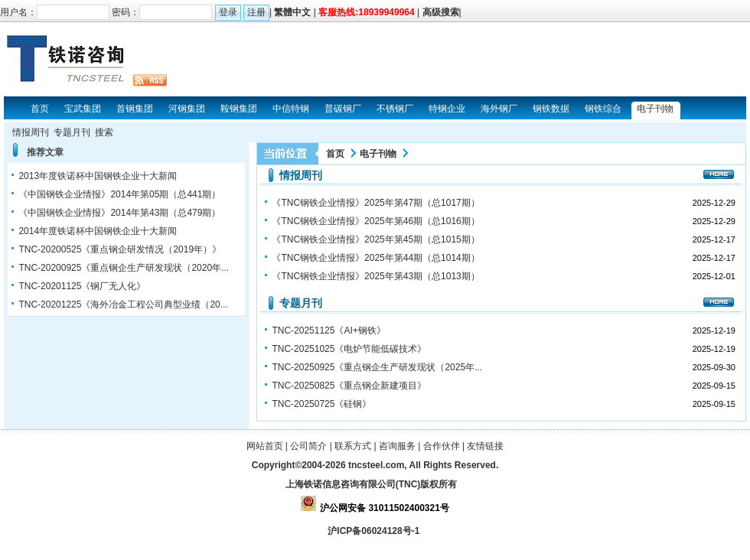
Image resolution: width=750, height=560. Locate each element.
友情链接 (485, 446)
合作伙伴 (442, 446)
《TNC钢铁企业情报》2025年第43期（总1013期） (375, 276)
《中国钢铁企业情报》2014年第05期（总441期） (119, 194)
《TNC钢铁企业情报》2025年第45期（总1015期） (375, 239)
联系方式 (353, 446)
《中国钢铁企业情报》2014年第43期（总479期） (119, 213)
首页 (335, 154)
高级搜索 (441, 12)
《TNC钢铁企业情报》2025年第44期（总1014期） (375, 258)
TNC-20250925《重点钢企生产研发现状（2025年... (377, 367)
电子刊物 (378, 154)
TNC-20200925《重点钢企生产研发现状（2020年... (124, 268)
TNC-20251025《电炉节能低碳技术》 (349, 349)
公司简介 (308, 446)
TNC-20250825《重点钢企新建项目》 (349, 386)
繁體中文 (292, 12)
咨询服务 (397, 446)
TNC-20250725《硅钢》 (321, 404)
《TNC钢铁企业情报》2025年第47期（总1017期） (375, 203)
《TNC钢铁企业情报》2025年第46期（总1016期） (375, 221)
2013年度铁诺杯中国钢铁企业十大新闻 (98, 176)
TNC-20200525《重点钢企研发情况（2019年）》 (120, 249)
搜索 (104, 132)
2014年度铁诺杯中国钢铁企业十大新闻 (98, 231)
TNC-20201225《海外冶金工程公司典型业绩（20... (123, 304)
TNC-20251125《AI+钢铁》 (328, 330)
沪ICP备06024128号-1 (375, 531)
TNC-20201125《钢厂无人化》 (82, 286)
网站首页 (265, 446)
